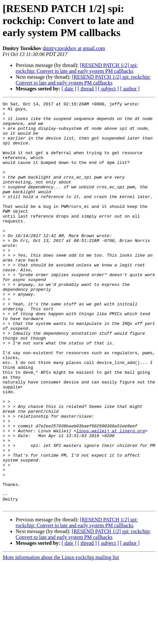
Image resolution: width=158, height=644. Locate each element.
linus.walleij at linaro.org (111, 497)
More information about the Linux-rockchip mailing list (61, 638)
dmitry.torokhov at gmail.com (74, 48)
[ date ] (69, 89)
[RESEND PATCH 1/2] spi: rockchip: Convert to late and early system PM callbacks (77, 68)
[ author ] (130, 89)
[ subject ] (108, 89)
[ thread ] (87, 89)
